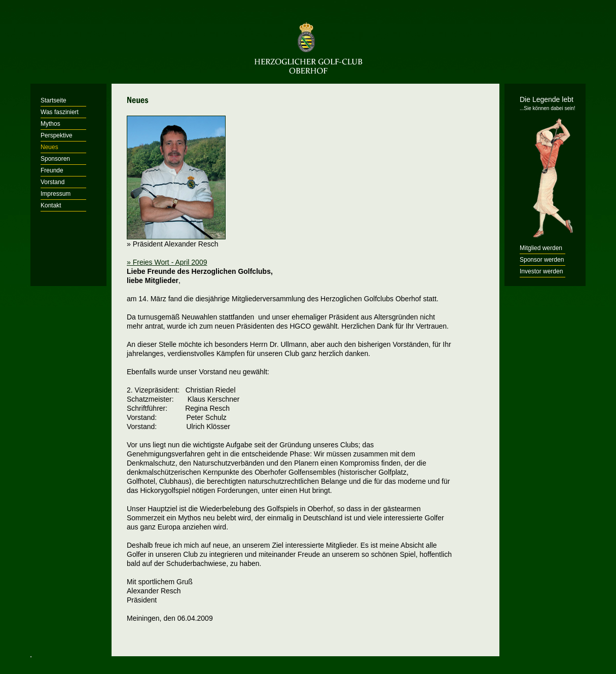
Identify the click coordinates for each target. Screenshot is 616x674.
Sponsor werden (542, 260)
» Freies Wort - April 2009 (167, 262)
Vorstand (52, 182)
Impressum (56, 194)
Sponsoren (55, 159)
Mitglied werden (541, 248)
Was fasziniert (60, 112)
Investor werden (541, 271)
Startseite (53, 100)
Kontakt (51, 205)
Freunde (52, 170)
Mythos (50, 124)
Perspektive (57, 135)
